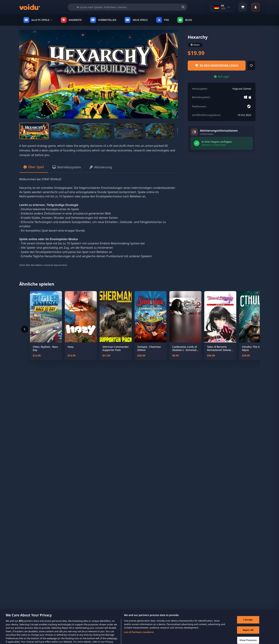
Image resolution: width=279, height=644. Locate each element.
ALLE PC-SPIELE (38, 20)
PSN (163, 20)
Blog (185, 20)
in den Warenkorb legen (217, 66)
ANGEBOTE (71, 20)
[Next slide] (170, 74)
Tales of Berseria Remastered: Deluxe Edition (219, 348)
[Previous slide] (27, 74)
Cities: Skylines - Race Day (45, 348)
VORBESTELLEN (103, 20)
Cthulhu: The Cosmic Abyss (254, 348)
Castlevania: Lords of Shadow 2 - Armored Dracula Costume (185, 348)
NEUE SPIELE (136, 20)
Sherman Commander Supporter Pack (116, 348)
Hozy (71, 347)
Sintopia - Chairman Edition (149, 348)
